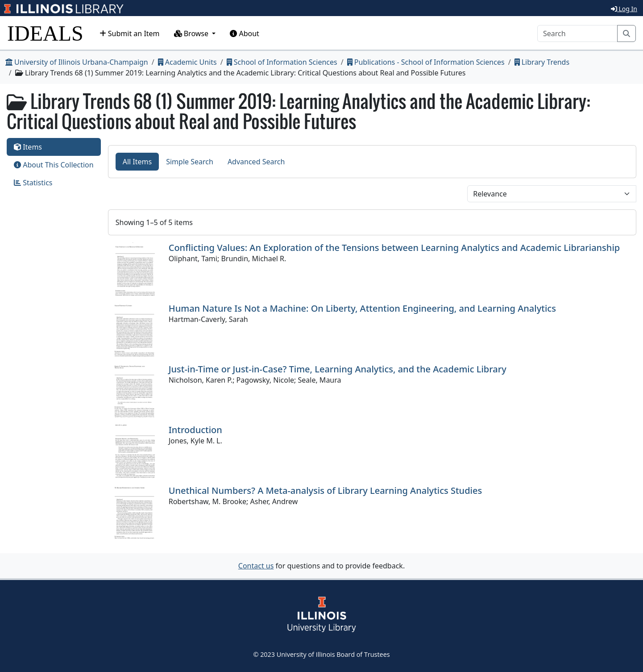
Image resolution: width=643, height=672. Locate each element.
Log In (624, 9)
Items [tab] (28, 147)
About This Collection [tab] (54, 165)
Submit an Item (130, 33)
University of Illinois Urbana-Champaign (77, 62)
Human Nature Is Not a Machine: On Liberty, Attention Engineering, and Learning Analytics (362, 308)
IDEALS (45, 33)
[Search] (577, 33)
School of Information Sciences (282, 62)
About (245, 33)
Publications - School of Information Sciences (426, 62)
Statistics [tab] (33, 183)
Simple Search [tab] (190, 162)
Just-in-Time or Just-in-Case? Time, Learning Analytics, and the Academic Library (338, 369)
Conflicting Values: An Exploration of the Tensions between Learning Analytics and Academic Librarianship (394, 248)
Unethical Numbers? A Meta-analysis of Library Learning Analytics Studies (325, 490)
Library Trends (542, 62)
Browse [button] (192, 33)
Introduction (195, 430)
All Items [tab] (137, 162)
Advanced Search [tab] (256, 162)
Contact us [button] (256, 566)
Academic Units (187, 62)
